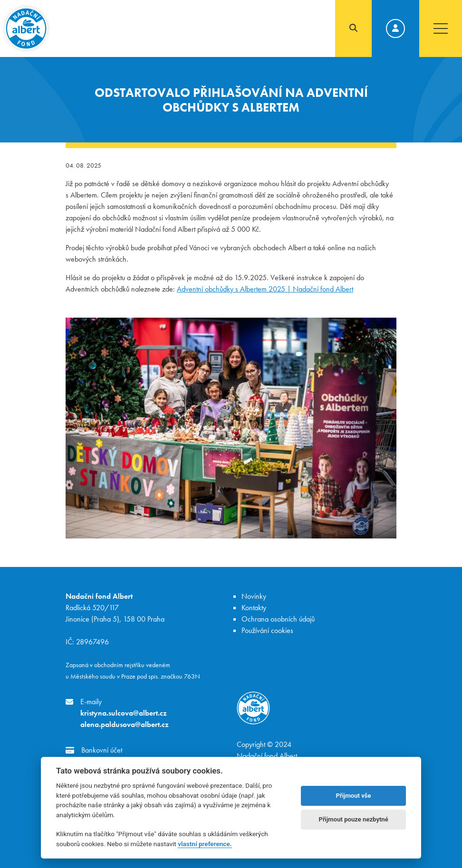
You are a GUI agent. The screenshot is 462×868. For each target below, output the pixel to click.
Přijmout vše (354, 796)
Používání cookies (267, 630)
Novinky (254, 596)
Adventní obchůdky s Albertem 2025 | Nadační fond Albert (265, 289)
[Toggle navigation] (441, 28)
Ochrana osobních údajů (278, 619)
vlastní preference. (205, 844)
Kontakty (254, 608)
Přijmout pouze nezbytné (353, 819)
